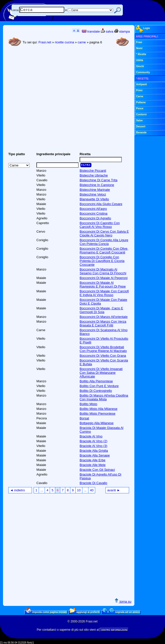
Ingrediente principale (53, 154)
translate (91, 31)
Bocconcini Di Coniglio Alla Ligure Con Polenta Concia (104, 242)
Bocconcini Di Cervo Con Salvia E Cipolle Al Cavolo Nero (104, 233)
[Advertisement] (47, 101)
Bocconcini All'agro (93, 209)
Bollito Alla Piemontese (96, 381)
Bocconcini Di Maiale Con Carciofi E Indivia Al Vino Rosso (104, 293)
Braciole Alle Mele (93, 465)
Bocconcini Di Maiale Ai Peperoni (104, 278)
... (42, 490)
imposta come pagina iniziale (46, 612)
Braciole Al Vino (91, 436)
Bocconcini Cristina (94, 213)
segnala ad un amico (121, 612)
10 (79, 490)
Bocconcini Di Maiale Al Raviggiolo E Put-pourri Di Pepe (103, 285)
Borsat (84, 418)
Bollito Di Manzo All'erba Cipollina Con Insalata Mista (104, 397)
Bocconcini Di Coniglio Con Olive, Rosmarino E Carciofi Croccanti (104, 250)
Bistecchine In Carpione (97, 185)
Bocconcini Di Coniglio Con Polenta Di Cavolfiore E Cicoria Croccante (102, 261)
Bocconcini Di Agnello (95, 218)
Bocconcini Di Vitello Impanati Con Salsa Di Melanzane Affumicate (101, 373)
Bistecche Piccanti (93, 171)
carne (82, 42)
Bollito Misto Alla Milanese (98, 409)
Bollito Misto (88, 404)
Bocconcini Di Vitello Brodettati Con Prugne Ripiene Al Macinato (103, 349)
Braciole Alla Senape (95, 455)
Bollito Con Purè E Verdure (99, 386)
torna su (123, 602)
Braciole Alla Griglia (94, 451)
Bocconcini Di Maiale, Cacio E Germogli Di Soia (101, 310)
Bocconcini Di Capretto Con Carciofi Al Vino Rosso (100, 225)
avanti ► (114, 490)
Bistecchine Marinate (95, 190)
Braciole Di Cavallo (93, 483)
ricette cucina (64, 42)
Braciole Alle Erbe (93, 460)
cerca (15, 10)
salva (107, 31)
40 (92, 490)
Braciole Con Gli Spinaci (97, 470)
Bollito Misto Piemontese (97, 413)
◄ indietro (17, 490)
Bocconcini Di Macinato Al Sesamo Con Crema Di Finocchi (103, 271)
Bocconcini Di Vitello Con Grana (103, 356)
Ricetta (85, 154)
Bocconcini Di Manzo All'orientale (104, 317)
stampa (122, 31)
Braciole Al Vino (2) (93, 441)
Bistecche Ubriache (94, 175)
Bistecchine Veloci (93, 194)
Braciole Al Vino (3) (93, 446)
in (66, 10)
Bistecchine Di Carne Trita (98, 180)
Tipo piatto (17, 154)
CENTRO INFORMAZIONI (114, 630)
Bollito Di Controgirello (96, 391)
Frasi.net (45, 42)
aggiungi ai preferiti (85, 612)
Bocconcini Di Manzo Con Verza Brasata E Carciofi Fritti (103, 323)
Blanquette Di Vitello (94, 199)
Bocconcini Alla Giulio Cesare (101, 204)
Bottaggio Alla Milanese (97, 423)
